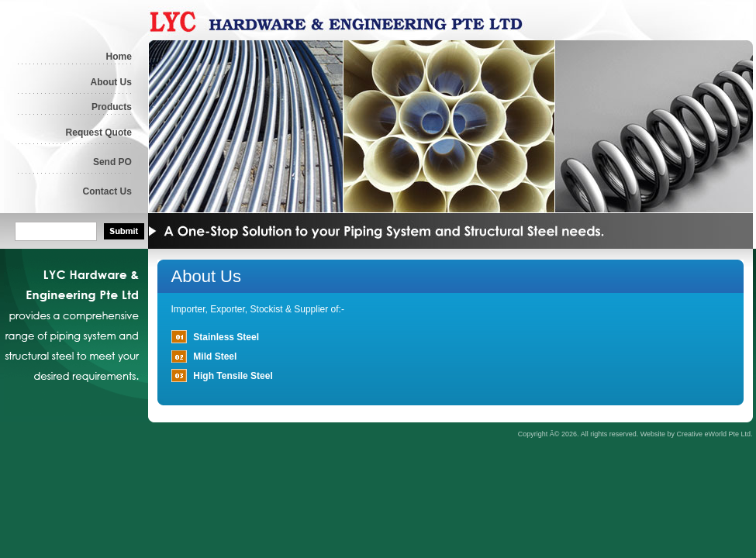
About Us (111, 82)
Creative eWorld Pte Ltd (714, 434)
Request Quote (99, 133)
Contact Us (107, 191)
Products (112, 107)
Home (119, 57)
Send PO (112, 162)
